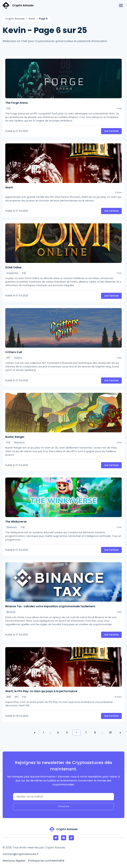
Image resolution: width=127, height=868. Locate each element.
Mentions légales (14, 861)
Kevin (32, 19)
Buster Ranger (15, 437)
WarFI (9, 187)
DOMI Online (13, 267)
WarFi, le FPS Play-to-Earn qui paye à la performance (41, 691)
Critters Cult (14, 352)
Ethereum (19, 442)
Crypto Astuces (15, 19)
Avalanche (12, 273)
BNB (9, 697)
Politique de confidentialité (46, 861)
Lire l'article (111, 131)
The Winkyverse (16, 522)
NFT (8, 358)
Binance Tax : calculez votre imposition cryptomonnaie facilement (50, 606)
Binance (11, 612)
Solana (18, 358)
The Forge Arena (16, 103)
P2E (8, 108)
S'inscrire (64, 806)
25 (110, 733)
